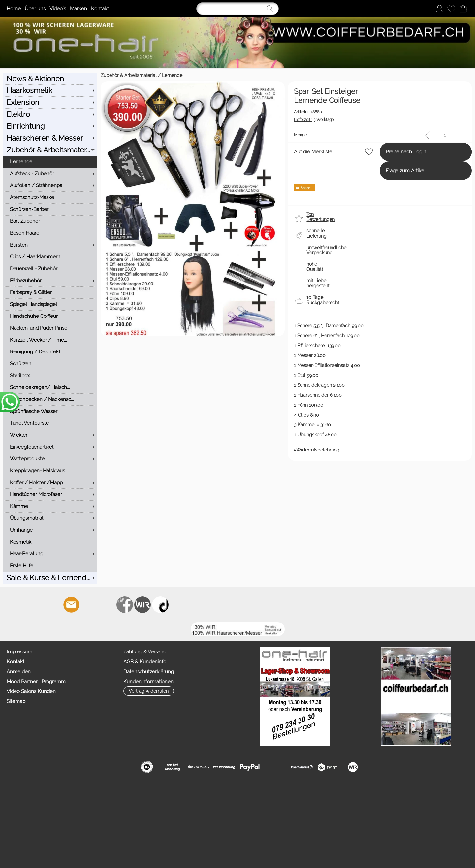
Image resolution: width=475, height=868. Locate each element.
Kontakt (100, 9)
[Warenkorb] (463, 9)
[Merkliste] (451, 9)
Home (14, 9)
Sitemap (16, 701)
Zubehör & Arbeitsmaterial (31, 75)
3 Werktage (265, 120)
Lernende (75, 75)
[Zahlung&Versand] (142, 605)
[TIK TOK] (160, 605)
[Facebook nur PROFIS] (125, 605)
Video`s (58, 9)
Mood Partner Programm (36, 682)
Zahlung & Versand (145, 652)
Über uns (35, 9)
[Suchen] (237, 9)
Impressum (19, 652)
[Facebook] (89, 605)
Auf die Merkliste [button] (264, 152)
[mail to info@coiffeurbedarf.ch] (71, 605)
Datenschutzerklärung (149, 672)
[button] (267, 219)
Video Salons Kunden (31, 691)
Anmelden (19, 672)
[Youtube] (107, 605)
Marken (79, 9)
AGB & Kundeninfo (145, 662)
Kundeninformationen (148, 682)
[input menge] (444, 135)
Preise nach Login (382, 152)
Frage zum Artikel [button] (381, 171)
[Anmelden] (439, 9)
